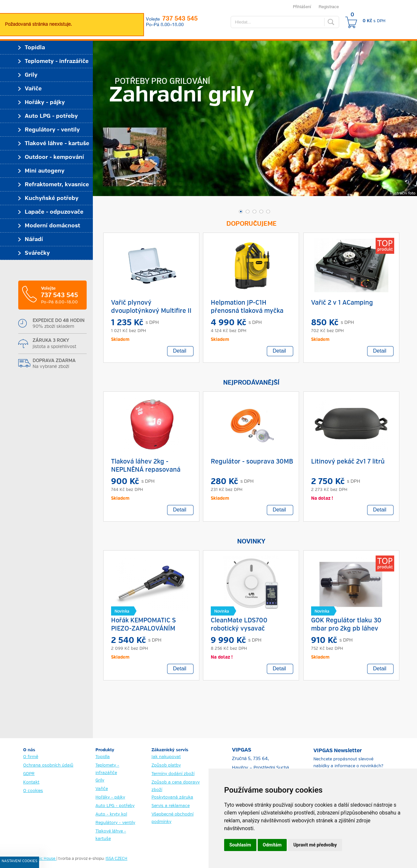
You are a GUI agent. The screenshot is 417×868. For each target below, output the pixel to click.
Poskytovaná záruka (172, 797)
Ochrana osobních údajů (48, 765)
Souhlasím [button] (240, 845)
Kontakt (31, 782)
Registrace (329, 7)
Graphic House (43, 859)
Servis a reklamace (171, 806)
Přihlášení (302, 7)
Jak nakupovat (166, 757)
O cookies (33, 791)
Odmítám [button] (272, 845)
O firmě (31, 757)
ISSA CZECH (116, 859)
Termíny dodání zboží (173, 774)
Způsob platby (166, 765)
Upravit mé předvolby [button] (315, 845)
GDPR (29, 774)
